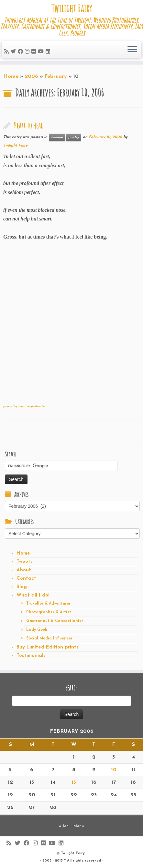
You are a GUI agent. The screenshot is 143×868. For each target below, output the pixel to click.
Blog (22, 587)
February (56, 77)
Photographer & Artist (49, 612)
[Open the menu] (132, 50)
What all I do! (33, 595)
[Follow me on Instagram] (28, 52)
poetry (74, 137)
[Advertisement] (71, 325)
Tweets (25, 562)
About (24, 570)
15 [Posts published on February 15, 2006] (74, 782)
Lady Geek (37, 630)
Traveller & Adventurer (48, 604)
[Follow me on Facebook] (21, 52)
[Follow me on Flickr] (35, 52)
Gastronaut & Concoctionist (55, 621)
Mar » (79, 826)
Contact (26, 579)
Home (11, 77)
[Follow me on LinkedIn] (49, 52)
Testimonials (31, 656)
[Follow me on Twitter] (14, 52)
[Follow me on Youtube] (42, 52)
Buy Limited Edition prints (48, 647)
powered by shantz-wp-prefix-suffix (24, 406)
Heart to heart (29, 125)
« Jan (64, 826)
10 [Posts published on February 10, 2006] (114, 770)
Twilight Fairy (71, 8)
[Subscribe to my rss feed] (7, 52)
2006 (31, 77)
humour (57, 137)
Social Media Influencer (49, 638)
